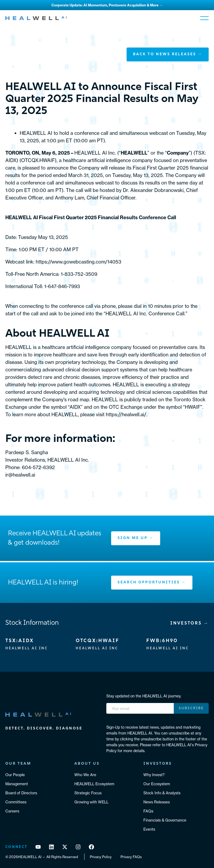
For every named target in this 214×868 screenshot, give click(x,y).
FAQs (148, 811)
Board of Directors (21, 793)
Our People (15, 775)
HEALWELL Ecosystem (94, 784)
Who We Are (85, 775)
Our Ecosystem (157, 784)
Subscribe (191, 708)
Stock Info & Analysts (162, 793)
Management (17, 784)
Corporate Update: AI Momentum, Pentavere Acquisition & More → (107, 5)
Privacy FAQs (131, 857)
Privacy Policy (101, 857)
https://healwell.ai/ (126, 415)
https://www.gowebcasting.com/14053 (78, 262)
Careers (12, 811)
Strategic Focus (88, 793)
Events (149, 829)
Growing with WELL (91, 802)
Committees (16, 802)
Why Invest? (154, 775)
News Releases (157, 802)
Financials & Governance (165, 820)
